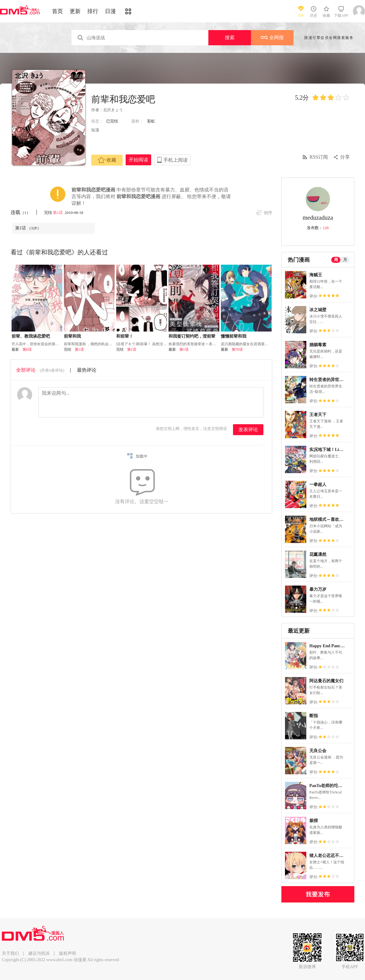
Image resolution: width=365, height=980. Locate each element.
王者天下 (318, 415)
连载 (21, 212)
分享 (345, 157)
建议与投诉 (39, 953)
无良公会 (318, 751)
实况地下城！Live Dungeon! (335, 450)
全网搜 (272, 38)
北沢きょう (113, 110)
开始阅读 (138, 160)
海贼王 (316, 275)
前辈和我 (72, 336)
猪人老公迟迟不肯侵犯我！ (335, 856)
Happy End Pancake (328, 646)
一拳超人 (318, 485)
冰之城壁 (318, 310)
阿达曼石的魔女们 (326, 681)
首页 (57, 11)
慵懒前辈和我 (234, 336)
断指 (314, 716)
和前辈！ (125, 336)
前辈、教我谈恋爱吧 (31, 336)
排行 (93, 11)
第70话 (237, 349)
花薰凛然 (318, 554)
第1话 (58, 213)
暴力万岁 (318, 589)
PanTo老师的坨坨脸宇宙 (332, 786)
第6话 (27, 349)
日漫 (110, 11)
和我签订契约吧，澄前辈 (192, 336)
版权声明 (68, 953)
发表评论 (248, 430)
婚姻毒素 (318, 345)
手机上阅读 (176, 160)
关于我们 (10, 953)
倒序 (268, 213)
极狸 (314, 821)
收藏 (107, 160)
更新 (75, 11)
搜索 (230, 38)
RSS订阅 (319, 157)
